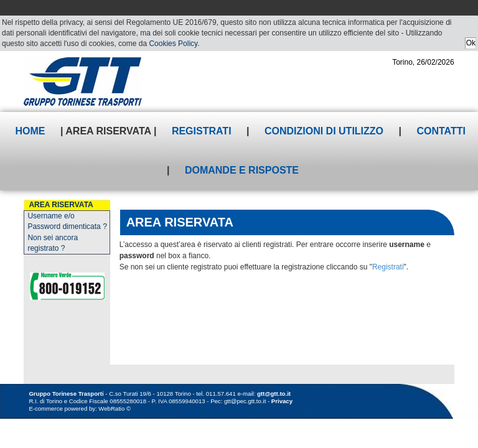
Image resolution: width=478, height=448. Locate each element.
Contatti (441, 131)
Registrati (202, 131)
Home (30, 131)
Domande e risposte (242, 170)
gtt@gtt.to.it (274, 394)
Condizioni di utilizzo (324, 131)
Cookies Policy (173, 44)
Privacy (282, 401)
